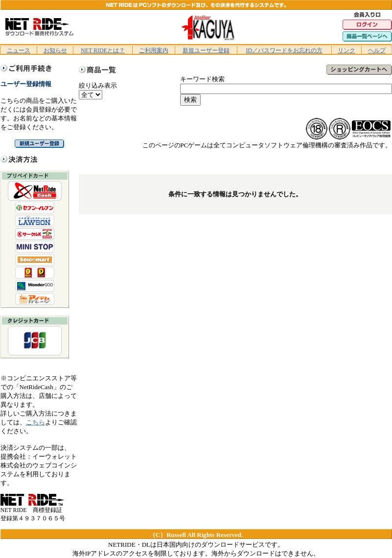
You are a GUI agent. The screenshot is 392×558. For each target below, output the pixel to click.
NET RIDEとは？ (103, 50)
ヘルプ (377, 50)
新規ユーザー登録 (206, 50)
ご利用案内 (154, 50)
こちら (35, 422)
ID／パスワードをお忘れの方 (284, 50)
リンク (346, 50)
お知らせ (55, 50)
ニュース (19, 50)
